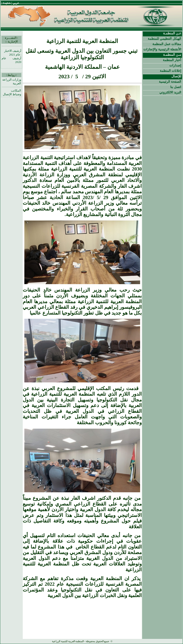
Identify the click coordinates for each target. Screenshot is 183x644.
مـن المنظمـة (172, 55)
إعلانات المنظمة (170, 71)
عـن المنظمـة (172, 33)
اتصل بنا (176, 87)
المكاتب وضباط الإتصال (12, 92)
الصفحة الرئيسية (170, 82)
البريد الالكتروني (170, 92)
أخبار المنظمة (172, 60)
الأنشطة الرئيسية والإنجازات (162, 49)
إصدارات (175, 65)
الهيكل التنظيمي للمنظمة (164, 39)
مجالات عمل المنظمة (167, 44)
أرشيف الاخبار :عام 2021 (13, 53)
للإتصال (176, 76)
